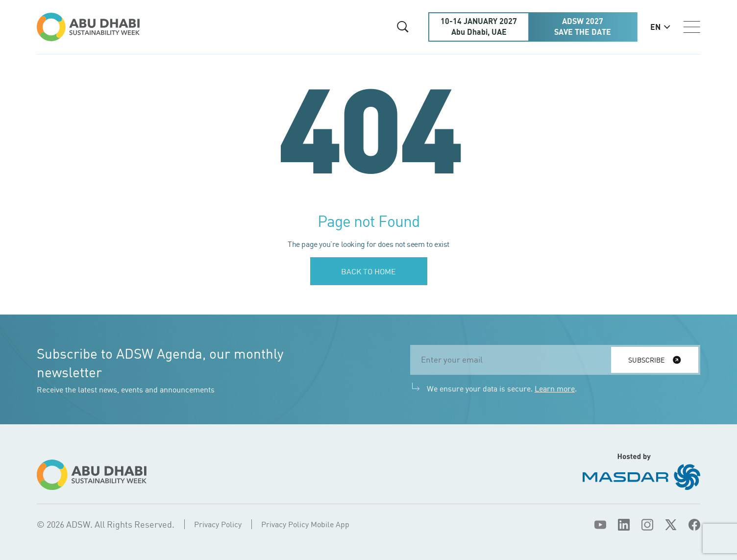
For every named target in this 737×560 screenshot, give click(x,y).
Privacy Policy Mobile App (305, 524)
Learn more (555, 389)
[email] (514, 360)
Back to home (368, 271)
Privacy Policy (218, 524)
